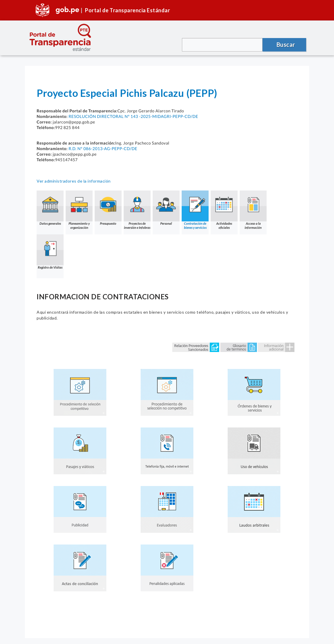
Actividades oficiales (224, 210)
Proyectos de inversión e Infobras (137, 210)
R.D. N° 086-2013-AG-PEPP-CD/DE (103, 148)
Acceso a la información (253, 210)
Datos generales (50, 208)
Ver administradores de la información (74, 181)
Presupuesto (108, 208)
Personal (166, 208)
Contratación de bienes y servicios (195, 210)
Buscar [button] (286, 44)
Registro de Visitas (50, 252)
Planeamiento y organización (79, 210)
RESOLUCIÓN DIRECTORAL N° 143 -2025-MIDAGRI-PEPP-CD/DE (133, 116)
